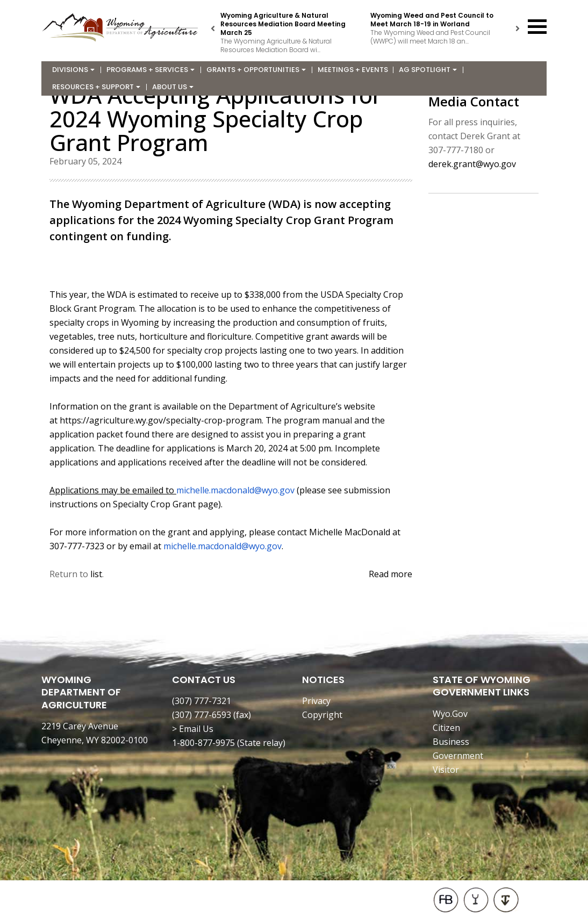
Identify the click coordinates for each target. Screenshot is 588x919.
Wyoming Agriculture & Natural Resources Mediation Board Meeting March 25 (283, 24)
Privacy (316, 701)
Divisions (73, 70)
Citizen (446, 728)
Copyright (322, 715)
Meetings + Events (353, 70)
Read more (390, 574)
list (96, 574)
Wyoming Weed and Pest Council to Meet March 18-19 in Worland (432, 20)
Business (451, 742)
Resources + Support (96, 87)
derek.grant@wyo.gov (472, 164)
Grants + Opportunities (256, 70)
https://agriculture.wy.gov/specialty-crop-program (161, 420)
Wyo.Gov (450, 714)
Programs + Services (150, 70)
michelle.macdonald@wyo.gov (235, 490)
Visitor (446, 770)
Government (458, 756)
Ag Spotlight (428, 70)
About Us (173, 87)
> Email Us (193, 729)
